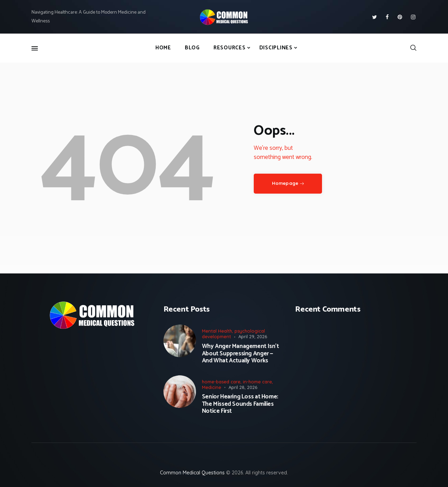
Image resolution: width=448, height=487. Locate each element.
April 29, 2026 (253, 336)
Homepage (285, 183)
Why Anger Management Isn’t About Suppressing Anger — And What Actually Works (240, 353)
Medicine (212, 387)
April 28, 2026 (243, 387)
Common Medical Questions (192, 473)
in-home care (257, 382)
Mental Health (217, 331)
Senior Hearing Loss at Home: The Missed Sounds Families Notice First (240, 404)
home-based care (221, 382)
